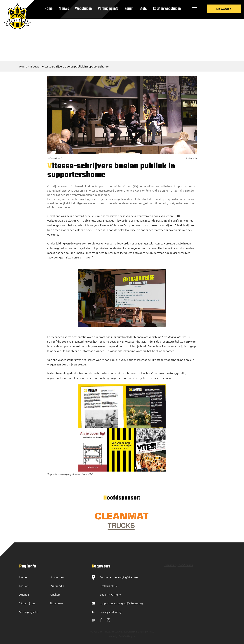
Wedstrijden (83, 9)
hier (75, 351)
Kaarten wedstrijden (167, 9)
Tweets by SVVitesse (179, 565)
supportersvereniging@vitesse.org (121, 603)
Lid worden (224, 9)
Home (49, 9)
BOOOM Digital (127, 636)
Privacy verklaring (111, 612)
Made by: (113, 636)
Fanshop (55, 594)
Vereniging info (108, 9)
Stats (143, 9)
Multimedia (57, 586)
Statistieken (57, 603)
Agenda (24, 594)
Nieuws (64, 9)
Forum (129, 9)
